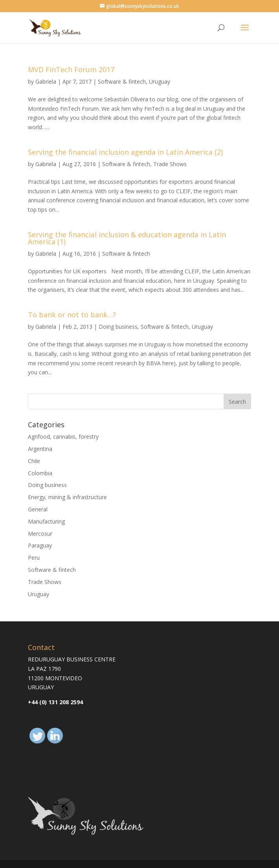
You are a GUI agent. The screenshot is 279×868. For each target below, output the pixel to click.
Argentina (40, 449)
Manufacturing (46, 521)
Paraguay (40, 545)
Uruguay (160, 81)
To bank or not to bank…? (72, 315)
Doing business (118, 327)
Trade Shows (170, 164)
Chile (34, 461)
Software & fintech (122, 81)
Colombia (40, 473)
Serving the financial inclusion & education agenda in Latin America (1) (127, 238)
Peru (34, 558)
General (38, 509)
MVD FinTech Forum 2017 (71, 70)
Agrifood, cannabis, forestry (63, 437)
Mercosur (40, 534)
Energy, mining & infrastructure (67, 497)
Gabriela (46, 81)
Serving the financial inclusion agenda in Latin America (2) (125, 152)
